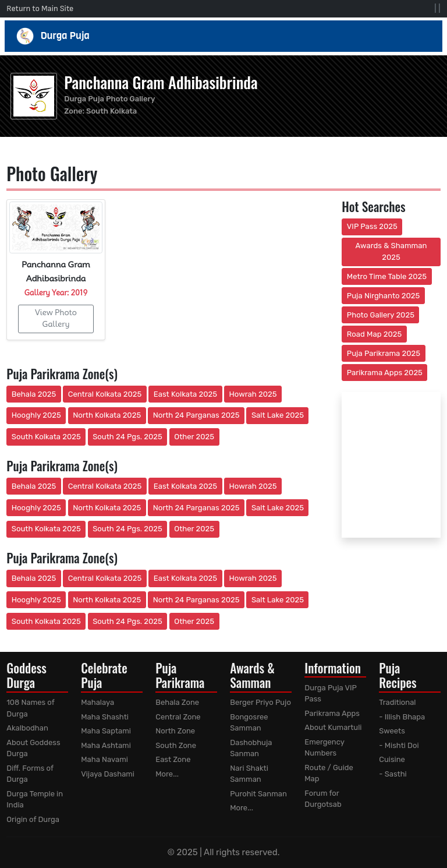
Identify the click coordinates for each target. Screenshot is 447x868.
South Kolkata (111, 111)
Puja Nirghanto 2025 (384, 296)
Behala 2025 (34, 394)
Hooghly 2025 (36, 415)
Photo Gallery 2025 (381, 315)
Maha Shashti (105, 717)
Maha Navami (104, 759)
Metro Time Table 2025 (387, 276)
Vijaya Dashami (108, 774)
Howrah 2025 (253, 394)
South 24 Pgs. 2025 (127, 437)
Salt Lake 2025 (278, 415)
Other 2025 (194, 437)
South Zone (176, 745)
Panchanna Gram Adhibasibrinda (161, 82)
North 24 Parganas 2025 (196, 415)
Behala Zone (177, 702)
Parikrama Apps (332, 713)
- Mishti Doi (399, 745)
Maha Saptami (106, 731)
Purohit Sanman (258, 794)
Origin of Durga (33, 819)
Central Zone (178, 717)
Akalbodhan (27, 728)
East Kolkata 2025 (185, 394)
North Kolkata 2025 (107, 415)
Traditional (397, 702)
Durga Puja (224, 36)
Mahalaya (97, 702)
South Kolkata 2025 (46, 437)
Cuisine (392, 759)
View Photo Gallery (56, 318)
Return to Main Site (40, 8)
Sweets (392, 731)
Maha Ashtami (106, 745)
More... (167, 774)
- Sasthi (393, 774)
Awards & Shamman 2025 (391, 251)
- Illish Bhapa (402, 717)
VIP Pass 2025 (372, 226)
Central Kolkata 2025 (105, 394)
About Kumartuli (333, 727)
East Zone (173, 759)
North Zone (175, 731)
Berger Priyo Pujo (260, 702)
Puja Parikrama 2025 (384, 353)
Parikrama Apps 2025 (385, 373)
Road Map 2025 (374, 334)
